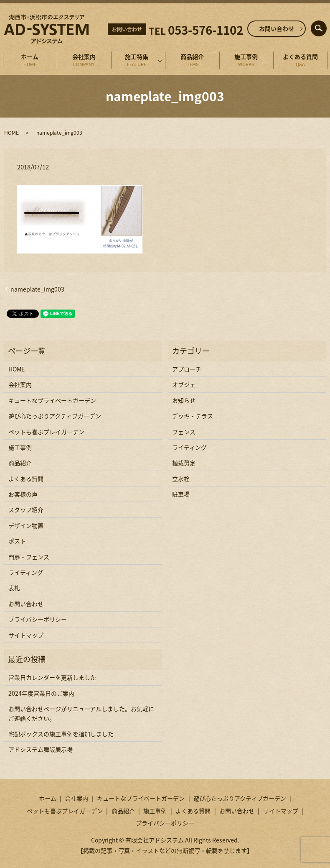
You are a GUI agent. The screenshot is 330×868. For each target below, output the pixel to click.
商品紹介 (192, 60)
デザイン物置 (26, 525)
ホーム (30, 60)
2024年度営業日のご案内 (41, 693)
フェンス (184, 432)
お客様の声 (23, 494)
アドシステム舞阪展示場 (41, 749)
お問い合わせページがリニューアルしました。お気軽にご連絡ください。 (81, 713)
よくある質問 (300, 60)
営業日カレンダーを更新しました (52, 677)
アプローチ (187, 369)
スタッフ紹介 (26, 510)
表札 (14, 588)
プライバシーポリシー (38, 619)
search (325, 26)
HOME (11, 133)
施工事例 (246, 60)
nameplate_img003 (37, 289)
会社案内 (84, 60)
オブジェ (184, 384)
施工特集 (137, 60)
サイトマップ (26, 635)
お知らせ (184, 400)
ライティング (26, 572)
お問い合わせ (277, 28)
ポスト (17, 541)
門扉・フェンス (29, 557)
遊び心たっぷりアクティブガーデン (55, 416)
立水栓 (181, 479)
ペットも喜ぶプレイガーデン (46, 432)
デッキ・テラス (193, 416)
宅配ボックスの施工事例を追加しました (61, 734)
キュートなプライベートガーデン (52, 400)
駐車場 (181, 494)
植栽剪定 (184, 463)
